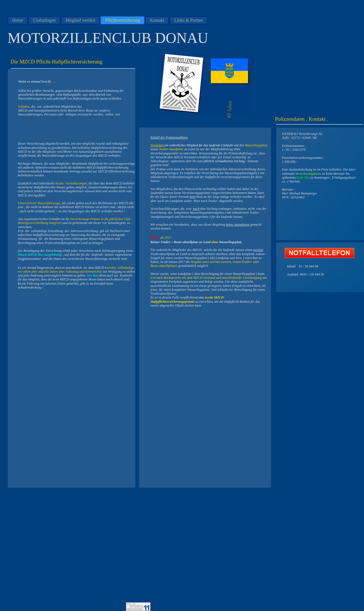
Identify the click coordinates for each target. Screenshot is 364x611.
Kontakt (157, 20)
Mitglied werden (80, 20)
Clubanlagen (44, 20)
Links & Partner (189, 20)
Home (18, 20)
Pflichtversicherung (122, 20)
